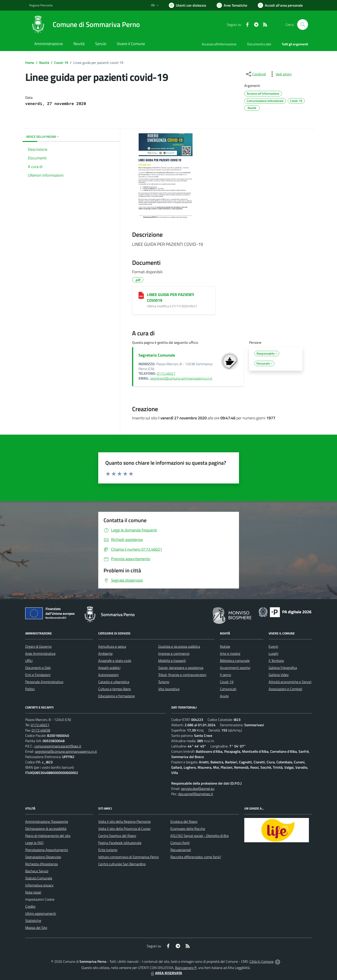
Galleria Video (279, 675)
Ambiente (105, 653)
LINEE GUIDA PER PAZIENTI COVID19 (170, 297)
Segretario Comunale (157, 355)
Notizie (225, 646)
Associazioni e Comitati (285, 689)
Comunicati (228, 689)
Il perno (225, 675)
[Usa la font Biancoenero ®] (187, 5)
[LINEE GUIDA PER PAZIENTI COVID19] (141, 295)
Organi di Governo (38, 646)
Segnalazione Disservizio (43, 857)
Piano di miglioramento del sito (48, 836)
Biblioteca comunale (235, 661)
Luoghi (273, 653)
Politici (30, 689)
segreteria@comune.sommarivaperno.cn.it (66, 751)
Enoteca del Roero (184, 821)
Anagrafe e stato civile (115, 661)
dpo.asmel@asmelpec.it (196, 794)
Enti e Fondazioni (38, 675)
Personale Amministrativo (44, 682)
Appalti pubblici (109, 668)
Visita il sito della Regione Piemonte (124, 821)
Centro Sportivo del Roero (117, 836)
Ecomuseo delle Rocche (188, 829)
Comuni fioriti (180, 843)
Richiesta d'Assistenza (41, 864)
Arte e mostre (230, 653)
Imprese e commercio (174, 653)
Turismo (164, 682)
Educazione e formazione (117, 696)
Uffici (29, 661)
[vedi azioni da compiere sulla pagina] (280, 74)
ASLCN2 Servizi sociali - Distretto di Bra (199, 836)
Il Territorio (276, 661)
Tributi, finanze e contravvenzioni (182, 675)
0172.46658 (41, 730)
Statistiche (33, 921)
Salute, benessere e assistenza (181, 668)
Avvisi (224, 696)
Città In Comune (262, 961)
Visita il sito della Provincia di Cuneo (124, 829)
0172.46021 (166, 373)
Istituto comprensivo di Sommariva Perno (128, 857)
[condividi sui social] (256, 74)
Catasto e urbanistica (114, 682)
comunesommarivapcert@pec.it (58, 746)
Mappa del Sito (36, 928)
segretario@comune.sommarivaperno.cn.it (181, 378)
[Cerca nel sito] (302, 25)
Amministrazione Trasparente (47, 821)
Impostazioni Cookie (40, 899)
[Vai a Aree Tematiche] (232, 5)
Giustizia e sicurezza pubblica (179, 646)
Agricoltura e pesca (112, 646)
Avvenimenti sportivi (235, 668)
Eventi (273, 646)
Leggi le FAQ (34, 843)
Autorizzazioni (108, 675)
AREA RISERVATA (166, 973)
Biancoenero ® (186, 968)
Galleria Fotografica (283, 668)
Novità (44, 63)
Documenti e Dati (38, 668)
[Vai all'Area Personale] (280, 5)
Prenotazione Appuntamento (47, 850)
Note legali (33, 892)
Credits (30, 906)
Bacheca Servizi (37, 871)
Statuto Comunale (39, 878)
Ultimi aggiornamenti (41, 913)
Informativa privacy (39, 885)
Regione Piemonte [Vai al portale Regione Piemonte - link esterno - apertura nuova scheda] (41, 5)
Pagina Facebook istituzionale (120, 843)
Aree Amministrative (40, 653)
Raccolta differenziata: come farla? (196, 857)
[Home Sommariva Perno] (85, 25)
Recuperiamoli (181, 850)
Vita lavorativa (169, 689)
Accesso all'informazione (219, 44)
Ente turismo (108, 850)
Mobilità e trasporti (172, 661)
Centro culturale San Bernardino (122, 864)
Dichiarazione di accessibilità (46, 829)
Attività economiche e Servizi (290, 682)
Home (30, 63)
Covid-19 (61, 63)
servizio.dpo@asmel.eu (198, 789)
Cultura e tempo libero (115, 689)
